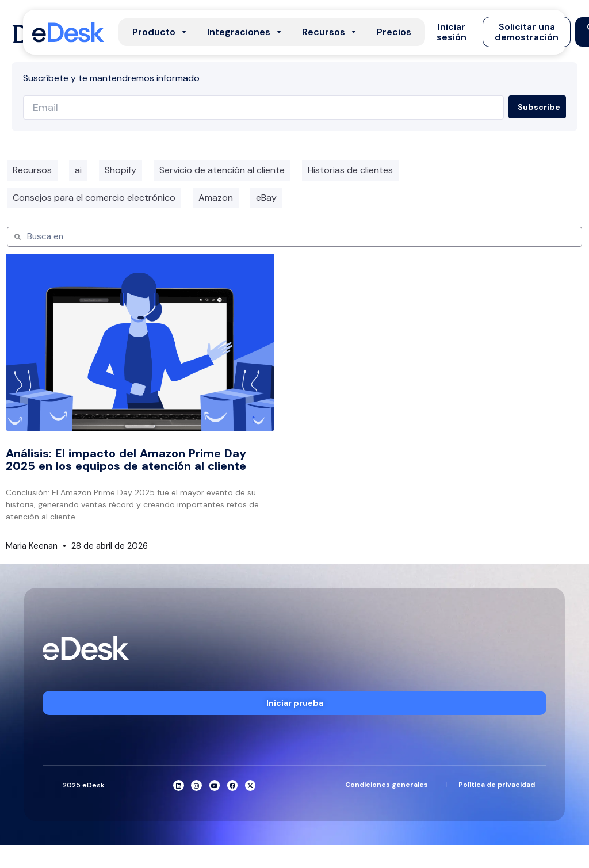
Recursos (32, 170)
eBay (266, 198)
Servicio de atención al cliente (222, 170)
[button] (452, 32)
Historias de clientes (350, 170)
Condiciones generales (387, 785)
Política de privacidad (497, 785)
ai (78, 170)
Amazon (216, 198)
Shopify (121, 170)
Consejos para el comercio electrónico (94, 198)
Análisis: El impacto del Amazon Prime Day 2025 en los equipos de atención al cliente (126, 460)
